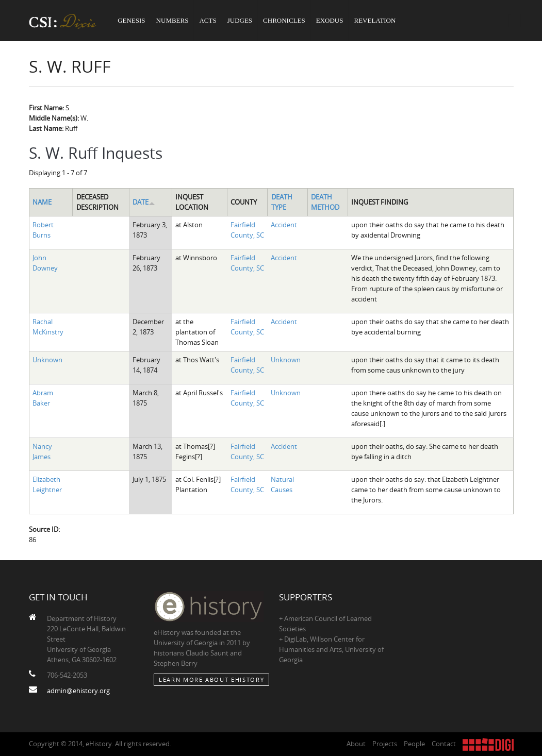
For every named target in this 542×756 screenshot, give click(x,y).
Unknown (47, 360)
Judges (240, 20)
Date (144, 202)
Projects (385, 744)
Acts (208, 20)
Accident (284, 225)
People (414, 744)
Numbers (173, 20)
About (356, 744)
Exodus (330, 20)
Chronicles (284, 20)
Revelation (375, 20)
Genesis (131, 20)
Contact (444, 744)
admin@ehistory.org (78, 691)
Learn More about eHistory (211, 679)
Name (42, 202)
